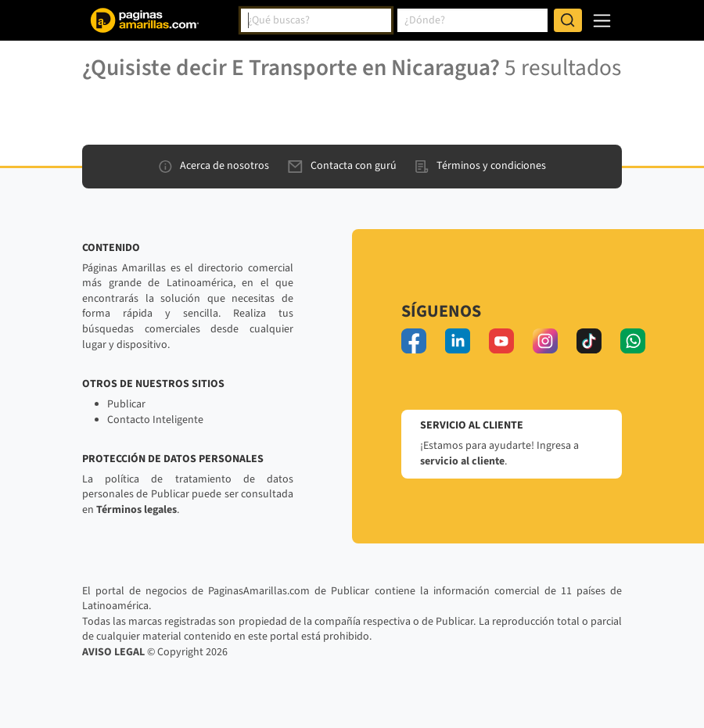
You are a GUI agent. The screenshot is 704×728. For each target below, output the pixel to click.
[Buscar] (568, 20)
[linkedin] (458, 341)
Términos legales (136, 510)
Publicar (126, 404)
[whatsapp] (633, 341)
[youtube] (501, 341)
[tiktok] (589, 341)
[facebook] (414, 341)
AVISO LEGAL (113, 652)
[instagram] (545, 341)
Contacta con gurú (342, 166)
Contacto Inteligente (155, 420)
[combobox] (316, 20)
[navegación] (602, 21)
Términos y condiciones (481, 166)
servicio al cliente (462, 461)
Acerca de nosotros (214, 166)
